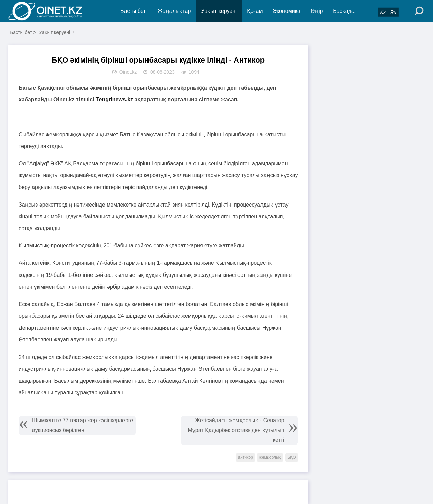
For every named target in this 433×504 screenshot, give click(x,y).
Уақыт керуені (219, 11)
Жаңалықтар (174, 11)
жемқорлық (270, 457)
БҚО (291, 457)
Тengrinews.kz (115, 100)
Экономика (287, 11)
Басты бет (133, 11)
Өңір (317, 11)
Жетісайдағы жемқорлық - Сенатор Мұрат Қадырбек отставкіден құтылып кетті (236, 430)
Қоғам (255, 11)
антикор (246, 457)
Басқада (344, 11)
